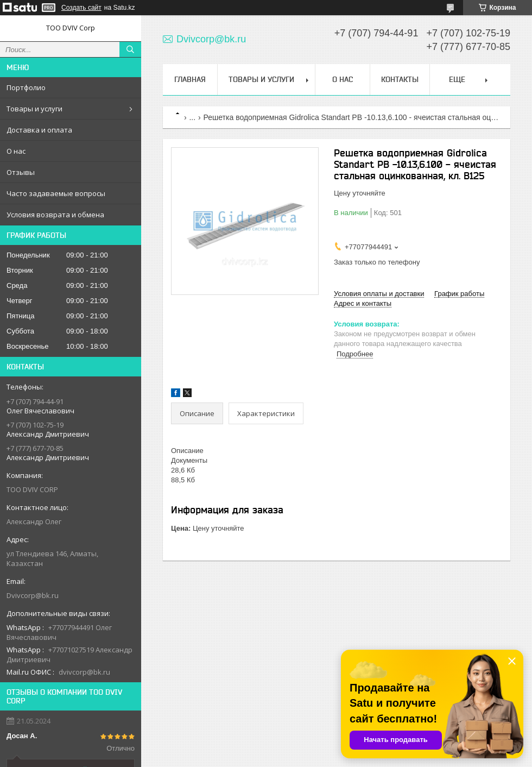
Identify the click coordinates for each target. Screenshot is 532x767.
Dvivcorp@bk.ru (33, 595)
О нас (16, 151)
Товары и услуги (34, 109)
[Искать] (130, 49)
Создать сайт (81, 8)
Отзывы (21, 172)
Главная (190, 79)
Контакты (400, 79)
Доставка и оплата (39, 130)
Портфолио (26, 87)
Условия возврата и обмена (55, 215)
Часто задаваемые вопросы (56, 193)
